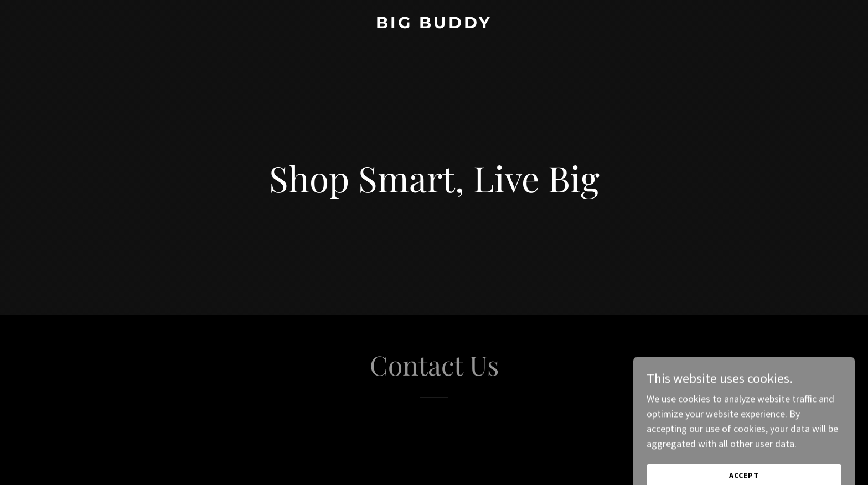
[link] (434, 25)
